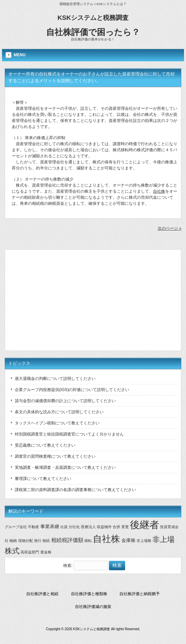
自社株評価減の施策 (93, 607)
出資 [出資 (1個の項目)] (64, 527)
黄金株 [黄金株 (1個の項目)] (46, 552)
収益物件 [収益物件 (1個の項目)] (104, 527)
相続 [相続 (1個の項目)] (46, 541)
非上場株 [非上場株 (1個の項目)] (144, 541)
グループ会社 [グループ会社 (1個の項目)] (16, 527)
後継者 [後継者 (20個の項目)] (144, 525)
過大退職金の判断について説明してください (55, 379)
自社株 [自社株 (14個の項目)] (106, 539)
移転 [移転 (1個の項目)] (88, 541)
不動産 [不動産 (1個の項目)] (33, 527)
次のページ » (170, 228)
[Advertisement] (94, 300)
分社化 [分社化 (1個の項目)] (74, 527)
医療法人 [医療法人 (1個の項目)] (88, 527)
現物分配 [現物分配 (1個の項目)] (26, 541)
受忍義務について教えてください (45, 445)
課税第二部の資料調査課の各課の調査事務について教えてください (75, 490)
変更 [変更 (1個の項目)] (125, 527)
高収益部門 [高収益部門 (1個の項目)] (30, 552)
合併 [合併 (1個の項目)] (116, 527)
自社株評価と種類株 (89, 594)
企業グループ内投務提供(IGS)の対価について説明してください (72, 390)
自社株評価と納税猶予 (140, 594)
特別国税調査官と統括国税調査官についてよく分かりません (69, 434)
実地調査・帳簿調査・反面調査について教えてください (65, 468)
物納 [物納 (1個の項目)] (13, 541)
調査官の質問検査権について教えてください (55, 456)
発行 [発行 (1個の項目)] (38, 541)
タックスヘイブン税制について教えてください (57, 423)
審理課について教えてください (43, 479)
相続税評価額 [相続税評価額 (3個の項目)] (67, 540)
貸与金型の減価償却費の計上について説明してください (65, 401)
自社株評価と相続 (42, 594)
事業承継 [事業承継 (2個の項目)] (50, 526)
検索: (68, 566)
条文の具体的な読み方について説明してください (59, 412)
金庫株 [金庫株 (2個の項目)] (128, 540)
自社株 (159, 191)
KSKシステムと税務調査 (93, 18)
